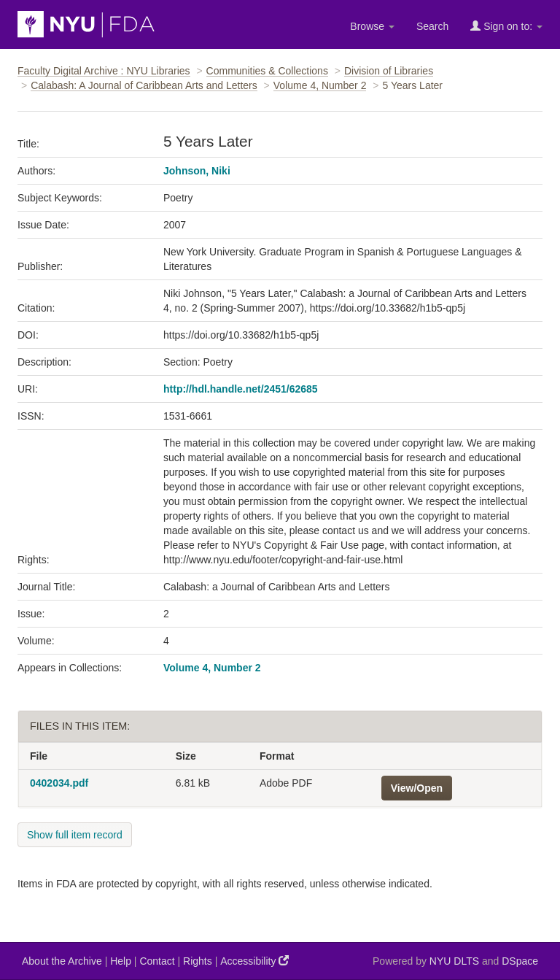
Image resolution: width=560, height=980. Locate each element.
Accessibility (254, 961)
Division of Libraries (389, 71)
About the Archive (62, 961)
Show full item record (75, 835)
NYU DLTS (454, 961)
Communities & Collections (267, 71)
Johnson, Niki (197, 171)
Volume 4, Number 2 (320, 85)
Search (432, 26)
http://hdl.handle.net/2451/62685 (241, 389)
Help (121, 961)
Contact (157, 961)
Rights (198, 961)
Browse (372, 26)
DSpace (520, 961)
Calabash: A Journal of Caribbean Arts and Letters (144, 85)
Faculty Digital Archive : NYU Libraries (104, 71)
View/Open (417, 788)
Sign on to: (506, 26)
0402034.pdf (59, 783)
